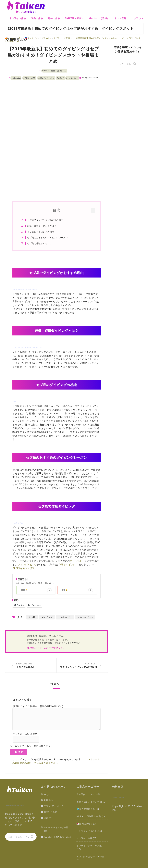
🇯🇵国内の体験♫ (85, 824)
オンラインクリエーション (91, 846)
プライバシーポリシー (56, 806)
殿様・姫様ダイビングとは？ (43, 226)
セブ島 (32, 617)
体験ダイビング (67, 565)
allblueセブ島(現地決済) (89, 816)
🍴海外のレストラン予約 (90, 802)
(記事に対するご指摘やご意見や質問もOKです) (38, 707)
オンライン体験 (17, 18)
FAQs (47, 795)
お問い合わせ (51, 812)
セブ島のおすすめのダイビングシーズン (49, 238)
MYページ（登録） (99, 18)
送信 (19, 752)
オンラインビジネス (87, 831)
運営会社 (49, 818)
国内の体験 (37, 18)
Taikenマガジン (74, 18)
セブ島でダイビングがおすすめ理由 (46, 220)
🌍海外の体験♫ (85, 809)
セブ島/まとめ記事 (29, 78)
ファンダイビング (72, 78)
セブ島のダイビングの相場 (42, 232)
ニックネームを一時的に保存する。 (34, 746)
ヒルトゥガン (65, 617)
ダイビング (60, 78)
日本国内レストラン (87, 795)
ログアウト (137, 18)
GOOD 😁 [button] (36, 590)
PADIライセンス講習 (24, 568)
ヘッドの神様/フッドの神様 (91, 857)
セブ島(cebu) (16, 78)
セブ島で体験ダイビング (41, 243)
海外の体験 (54, 18)
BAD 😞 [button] (78, 590)
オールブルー (77, 561)
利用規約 (49, 800)
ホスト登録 (120, 18)
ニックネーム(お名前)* (25, 734)
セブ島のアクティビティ (46, 78)
